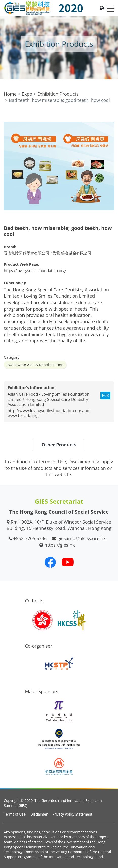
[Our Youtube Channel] (68, 562)
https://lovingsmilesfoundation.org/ (35, 270)
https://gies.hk (60, 545)
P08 (105, 395)
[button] (110, 116)
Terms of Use (15, 814)
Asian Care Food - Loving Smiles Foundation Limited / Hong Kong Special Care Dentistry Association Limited (49, 399)
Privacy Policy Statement (72, 814)
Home (10, 94)
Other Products (59, 445)
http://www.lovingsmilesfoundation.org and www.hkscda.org (49, 413)
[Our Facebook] (50, 562)
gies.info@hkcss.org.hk (82, 538)
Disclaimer (39, 814)
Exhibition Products (58, 94)
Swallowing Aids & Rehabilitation (35, 365)
